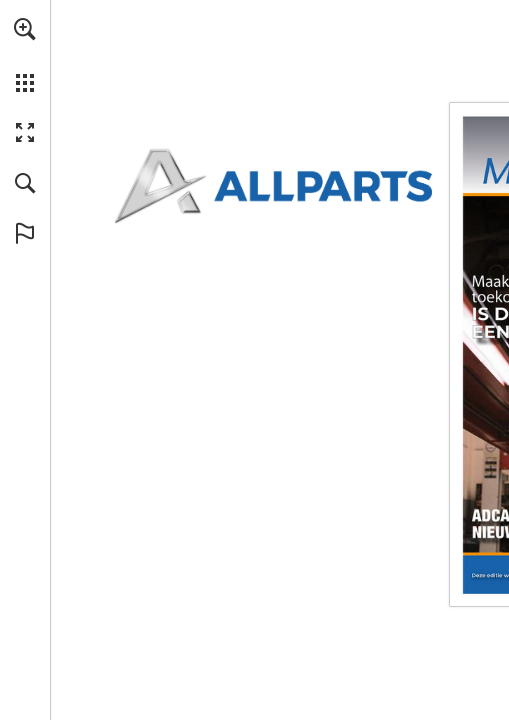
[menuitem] (25, 55)
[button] (25, 29)
